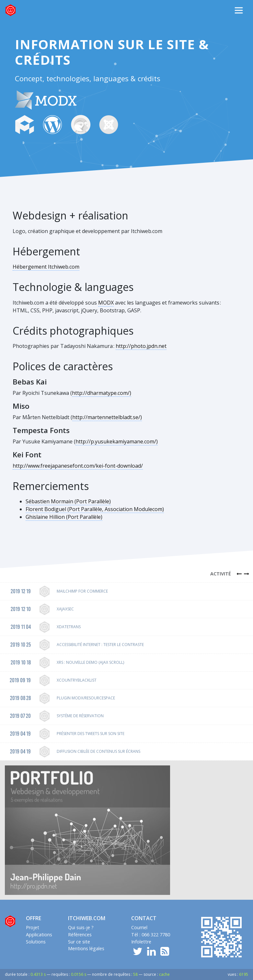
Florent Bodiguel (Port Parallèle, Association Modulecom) (95, 509)
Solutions (36, 942)
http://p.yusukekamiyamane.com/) (117, 441)
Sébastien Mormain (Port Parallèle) (68, 501)
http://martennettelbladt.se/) (107, 417)
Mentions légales (86, 948)
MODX (106, 303)
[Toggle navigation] (239, 10)
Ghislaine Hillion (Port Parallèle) (64, 517)
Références (80, 935)
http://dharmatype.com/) (102, 393)
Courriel (139, 927)
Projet (33, 927)
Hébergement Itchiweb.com (46, 267)
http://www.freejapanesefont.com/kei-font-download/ (78, 466)
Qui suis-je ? (81, 927)
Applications (39, 935)
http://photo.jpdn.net (141, 346)
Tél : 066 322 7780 (151, 935)
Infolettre (141, 942)
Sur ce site (79, 942)
